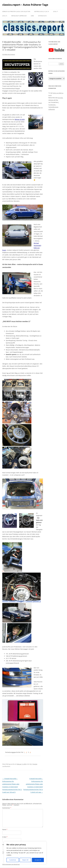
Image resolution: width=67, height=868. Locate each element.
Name (5, 829)
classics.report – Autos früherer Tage (25, 5)
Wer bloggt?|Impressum (19, 16)
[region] (25, 853)
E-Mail (5, 837)
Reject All (25, 860)
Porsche (35, 764)
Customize (13, 860)
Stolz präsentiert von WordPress (11, 864)
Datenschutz (42, 16)
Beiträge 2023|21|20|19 (42, 12)
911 (31, 764)
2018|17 (56, 12)
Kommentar (7, 808)
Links (32, 16)
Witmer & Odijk (20, 119)
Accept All (38, 860)
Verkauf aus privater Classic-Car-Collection (16, 12)
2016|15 (5, 16)
